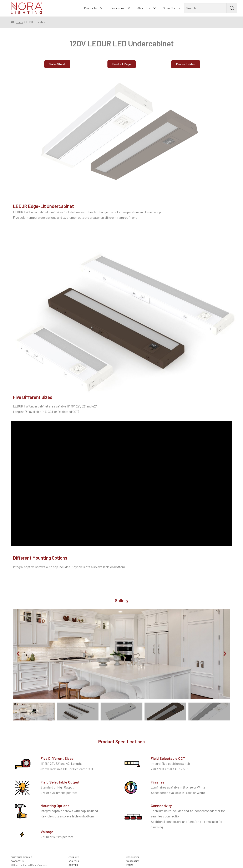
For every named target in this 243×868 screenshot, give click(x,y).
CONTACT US (17, 861)
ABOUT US (74, 861)
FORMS (130, 865)
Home (19, 22)
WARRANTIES (133, 861)
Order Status (171, 8)
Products (90, 8)
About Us (144, 8)
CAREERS (73, 865)
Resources (117, 8)
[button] (186, 66)
